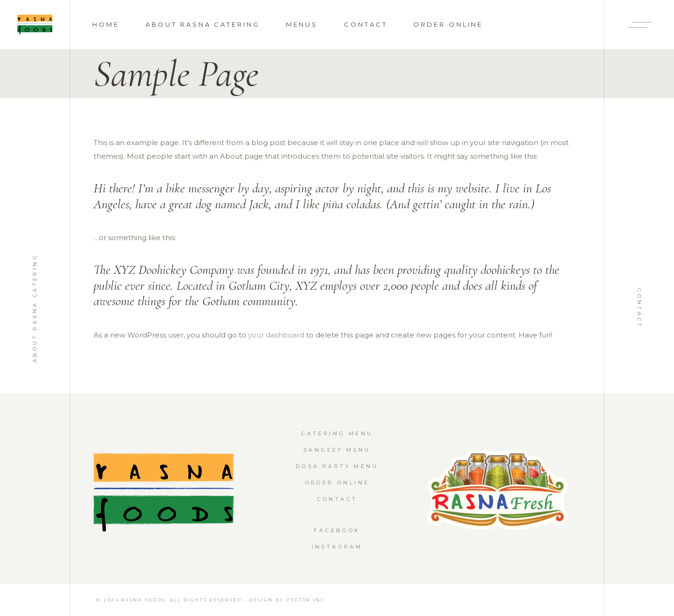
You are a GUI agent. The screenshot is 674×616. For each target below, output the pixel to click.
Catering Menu (337, 433)
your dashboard (276, 335)
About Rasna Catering (35, 308)
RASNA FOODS (143, 600)
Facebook (337, 530)
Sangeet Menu (337, 450)
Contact (639, 308)
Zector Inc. (307, 600)
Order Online (337, 483)
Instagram (337, 547)
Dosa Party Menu (337, 466)
